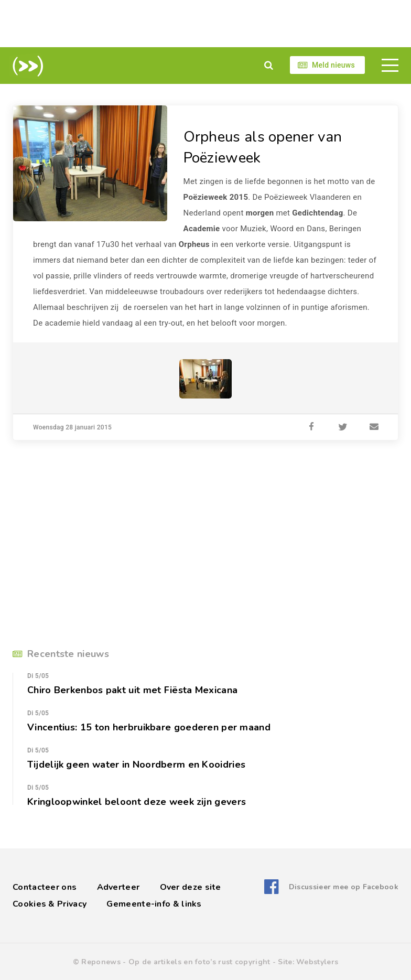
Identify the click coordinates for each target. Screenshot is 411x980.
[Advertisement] (206, 24)
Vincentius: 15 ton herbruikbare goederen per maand (149, 727)
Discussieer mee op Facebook (344, 887)
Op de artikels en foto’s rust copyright (199, 962)
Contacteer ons (45, 887)
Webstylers (317, 962)
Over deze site (191, 887)
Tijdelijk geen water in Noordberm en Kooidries (136, 764)
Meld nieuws (333, 65)
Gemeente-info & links (154, 904)
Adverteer (118, 887)
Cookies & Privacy (50, 904)
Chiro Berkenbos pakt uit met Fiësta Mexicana (132, 690)
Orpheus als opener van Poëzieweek (263, 147)
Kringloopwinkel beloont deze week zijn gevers (137, 802)
